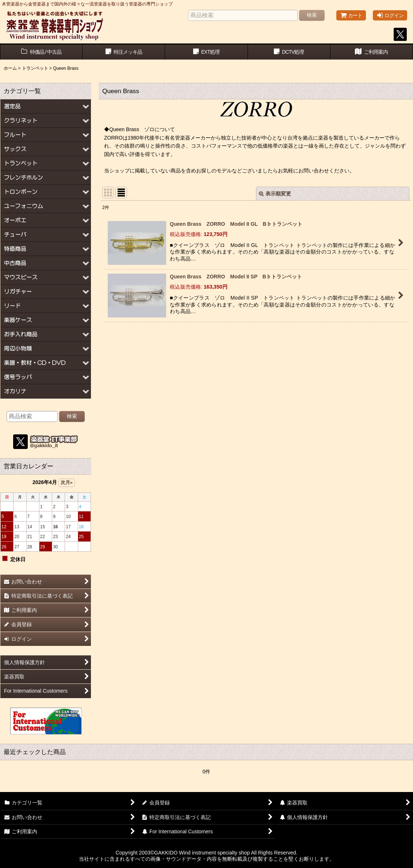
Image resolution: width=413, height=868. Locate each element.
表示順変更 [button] (275, 194)
